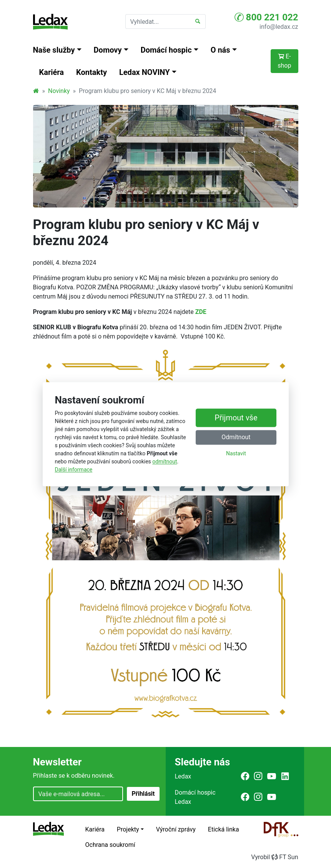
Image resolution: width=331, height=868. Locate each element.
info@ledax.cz (279, 27)
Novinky (59, 91)
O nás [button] (220, 50)
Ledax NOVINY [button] (145, 72)
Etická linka (224, 829)
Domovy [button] (108, 50)
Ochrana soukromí (110, 845)
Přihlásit (143, 794)
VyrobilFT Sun (274, 857)
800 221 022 (266, 17)
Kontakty (91, 72)
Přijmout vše (236, 418)
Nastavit (236, 453)
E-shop (284, 61)
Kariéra (52, 72)
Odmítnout (236, 437)
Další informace (74, 470)
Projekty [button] (128, 829)
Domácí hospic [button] (166, 50)
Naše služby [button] (54, 50)
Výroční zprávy (176, 829)
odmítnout (165, 461)
